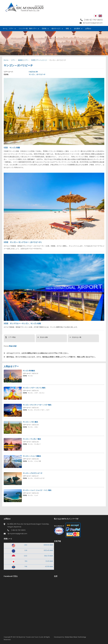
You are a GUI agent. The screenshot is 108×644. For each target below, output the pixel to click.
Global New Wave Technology (75, 637)
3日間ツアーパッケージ (39, 60)
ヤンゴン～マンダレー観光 (32, 439)
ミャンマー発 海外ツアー (28, 29)
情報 (68, 29)
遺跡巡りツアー (23, 60)
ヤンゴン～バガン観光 (30, 422)
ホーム (5, 29)
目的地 (45, 29)
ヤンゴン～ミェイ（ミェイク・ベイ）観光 (37, 490)
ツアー (12, 29)
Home (6, 60)
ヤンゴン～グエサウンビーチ (33, 473)
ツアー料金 (12, 337)
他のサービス (57, 29)
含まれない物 (77, 337)
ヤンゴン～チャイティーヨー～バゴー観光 (37, 405)
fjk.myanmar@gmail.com (93, 23)
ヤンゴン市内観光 (29, 371)
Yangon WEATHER (79, 553)
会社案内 (78, 29)
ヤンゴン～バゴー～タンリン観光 (34, 388)
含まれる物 (44, 337)
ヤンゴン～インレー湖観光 (32, 456)
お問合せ (88, 29)
